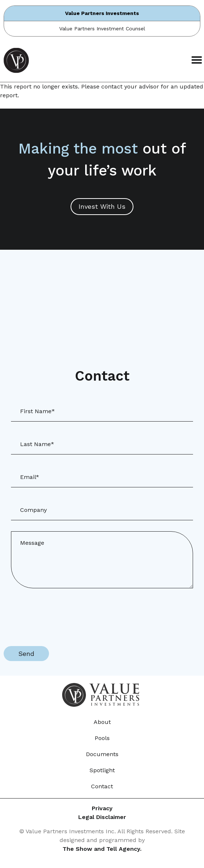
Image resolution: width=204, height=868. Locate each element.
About (102, 722)
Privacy (102, 808)
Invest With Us (102, 206)
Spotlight (102, 770)
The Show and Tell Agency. (102, 849)
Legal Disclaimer (102, 817)
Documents (102, 754)
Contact (102, 786)
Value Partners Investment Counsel (102, 29)
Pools (102, 738)
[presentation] (59, 614)
